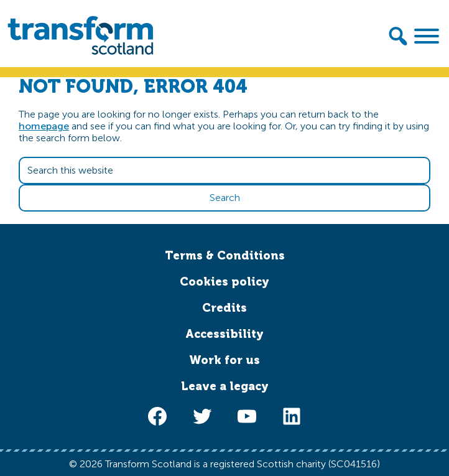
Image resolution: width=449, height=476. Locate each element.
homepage (44, 126)
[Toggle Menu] (427, 36)
